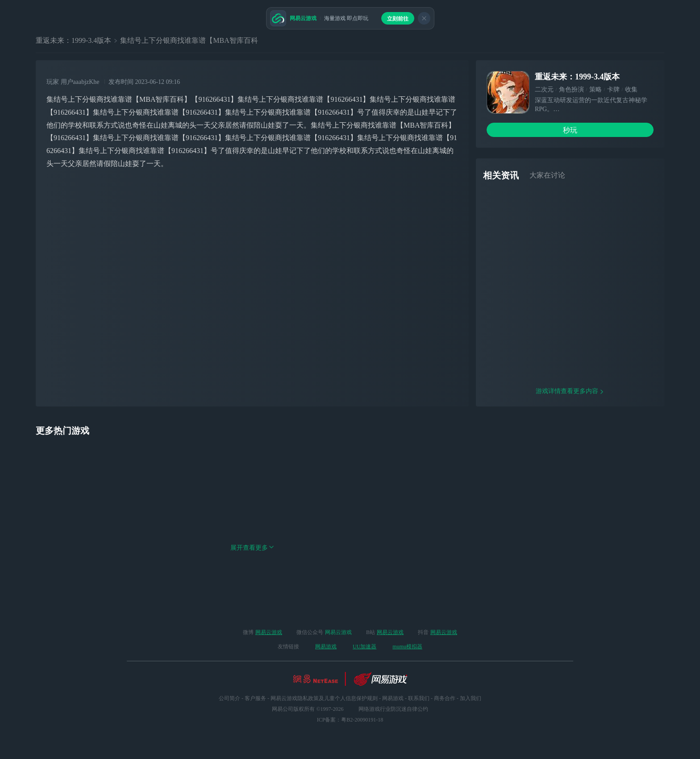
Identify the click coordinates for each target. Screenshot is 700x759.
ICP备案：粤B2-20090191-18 (350, 720)
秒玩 (570, 130)
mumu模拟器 (407, 647)
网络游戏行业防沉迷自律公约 (393, 709)
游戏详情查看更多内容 (570, 423)
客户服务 (255, 698)
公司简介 (229, 698)
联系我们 (419, 698)
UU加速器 (365, 647)
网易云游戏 (269, 632)
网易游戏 (326, 647)
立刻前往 (398, 19)
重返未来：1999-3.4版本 (73, 40)
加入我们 (471, 698)
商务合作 (445, 698)
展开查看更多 (252, 580)
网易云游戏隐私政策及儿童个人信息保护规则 (324, 698)
